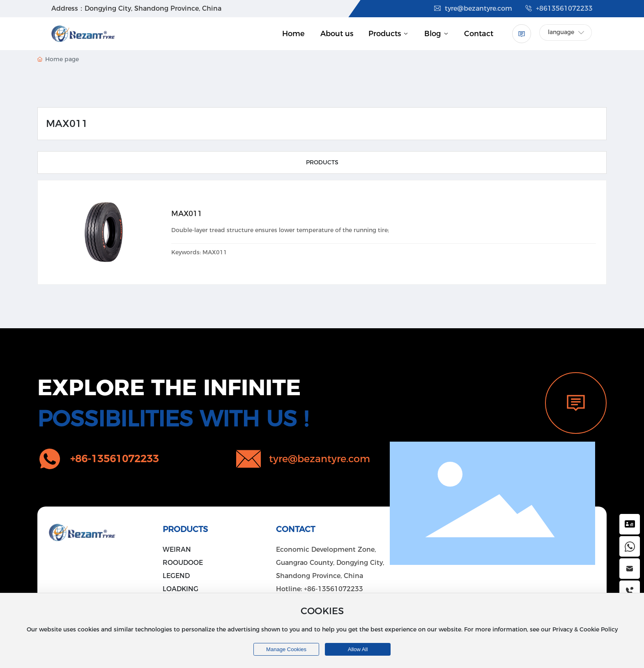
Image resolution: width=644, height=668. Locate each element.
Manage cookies (286, 649)
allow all (358, 649)
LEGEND (176, 576)
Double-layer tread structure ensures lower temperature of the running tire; (280, 230)
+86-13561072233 (333, 589)
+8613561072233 (559, 8)
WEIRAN (177, 549)
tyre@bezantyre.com (473, 8)
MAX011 (187, 214)
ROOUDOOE (183, 563)
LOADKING (181, 589)
